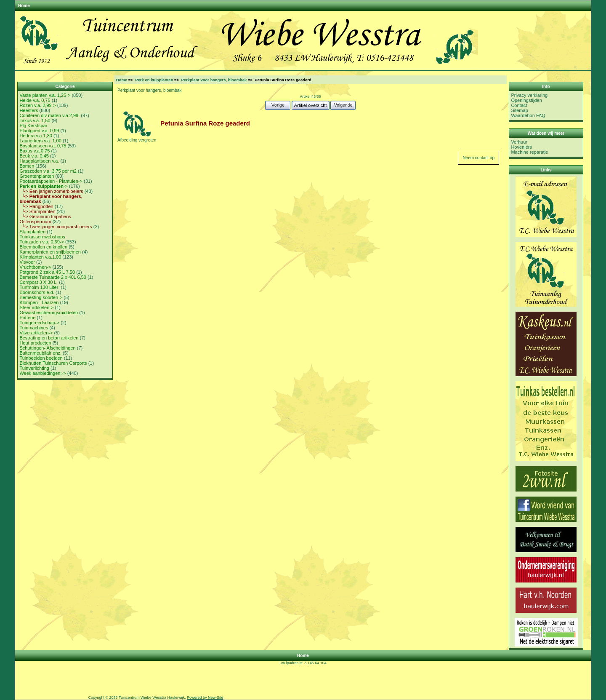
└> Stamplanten (37, 211)
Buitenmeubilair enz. (40, 353)
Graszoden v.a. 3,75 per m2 (48, 171)
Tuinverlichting (34, 368)
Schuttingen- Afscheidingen (47, 348)
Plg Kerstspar (33, 126)
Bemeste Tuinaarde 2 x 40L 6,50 (53, 277)
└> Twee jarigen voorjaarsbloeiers (56, 227)
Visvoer (27, 262)
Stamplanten (32, 232)
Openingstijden (526, 100)
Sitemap (519, 110)
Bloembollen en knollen (43, 247)
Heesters (29, 110)
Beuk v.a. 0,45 (34, 156)
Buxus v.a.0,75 (35, 151)
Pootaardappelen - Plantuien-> (51, 181)
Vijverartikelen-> (36, 333)
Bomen (27, 166)
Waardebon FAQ (528, 115)
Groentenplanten (37, 176)
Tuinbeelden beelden (41, 358)
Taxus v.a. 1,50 (35, 120)
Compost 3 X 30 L (39, 282)
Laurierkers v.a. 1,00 (40, 141)
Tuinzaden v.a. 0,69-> (41, 242)
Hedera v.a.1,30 (36, 136)
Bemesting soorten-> (41, 297)
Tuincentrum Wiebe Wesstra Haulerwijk (152, 697)
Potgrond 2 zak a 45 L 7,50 (47, 272)
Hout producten (35, 343)
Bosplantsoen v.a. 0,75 (43, 146)
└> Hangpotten (36, 206)
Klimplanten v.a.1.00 (40, 257)
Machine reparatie (529, 152)
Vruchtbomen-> (35, 267)
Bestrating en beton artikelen (49, 338)
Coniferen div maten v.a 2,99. (49, 115)
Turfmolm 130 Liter (39, 287)
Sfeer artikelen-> (36, 307)
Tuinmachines (34, 328)
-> (44, 186)
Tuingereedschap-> (39, 323)
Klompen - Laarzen (39, 302)
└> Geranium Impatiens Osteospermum (45, 219)
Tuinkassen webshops (42, 237)
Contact (519, 105)
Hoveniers (521, 147)
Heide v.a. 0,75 (35, 100)
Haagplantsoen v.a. (39, 161)
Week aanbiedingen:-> (43, 373)
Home (24, 6)
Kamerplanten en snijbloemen (50, 252)
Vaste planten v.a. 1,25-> (45, 95)
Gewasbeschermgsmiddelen (49, 313)
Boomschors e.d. (37, 292)
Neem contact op (478, 158)
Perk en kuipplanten (154, 80)
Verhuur (519, 142)
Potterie (27, 318)
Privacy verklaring (529, 95)
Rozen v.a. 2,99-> (37, 105)
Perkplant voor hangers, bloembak (214, 80)
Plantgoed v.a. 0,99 (39, 131)
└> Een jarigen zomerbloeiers (51, 191)
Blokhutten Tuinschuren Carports (53, 363)
